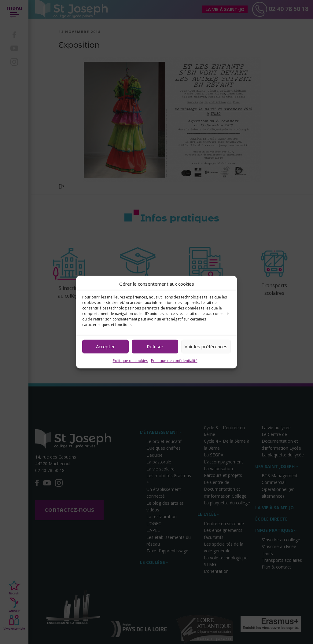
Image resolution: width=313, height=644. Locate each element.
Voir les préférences (206, 346)
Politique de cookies (130, 360)
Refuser (155, 346)
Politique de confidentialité (174, 360)
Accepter (105, 346)
